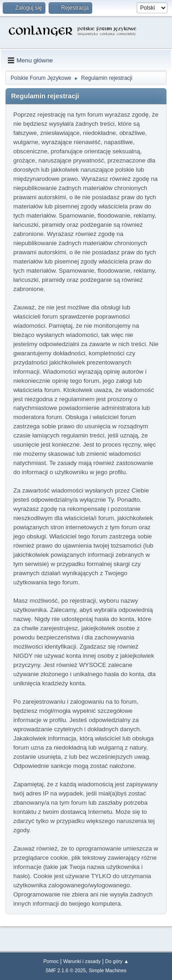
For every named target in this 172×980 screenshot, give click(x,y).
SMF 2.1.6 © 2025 (66, 970)
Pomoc (51, 961)
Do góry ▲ (117, 961)
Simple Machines (108, 970)
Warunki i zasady (82, 961)
